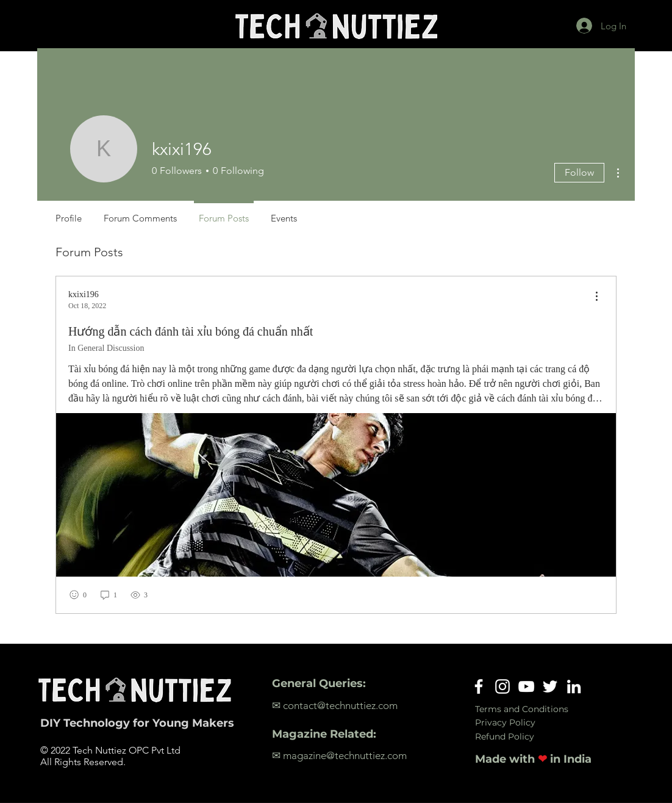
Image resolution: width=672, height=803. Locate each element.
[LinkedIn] (574, 686)
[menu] (596, 297)
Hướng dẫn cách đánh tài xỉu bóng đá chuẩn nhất (191, 331)
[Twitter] (550, 686)
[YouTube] (526, 686)
